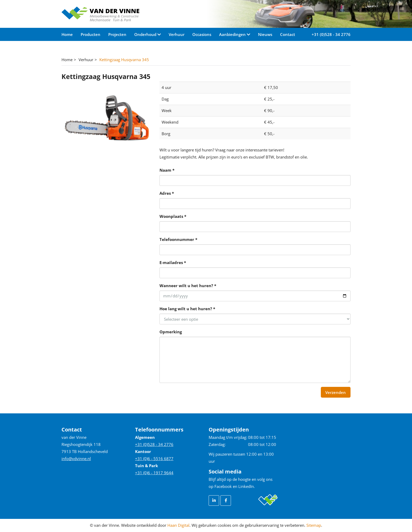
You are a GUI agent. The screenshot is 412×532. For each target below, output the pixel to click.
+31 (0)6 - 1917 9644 (154, 473)
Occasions (202, 34)
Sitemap (314, 525)
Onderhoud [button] (146, 34)
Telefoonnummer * (178, 239)
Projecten (117, 34)
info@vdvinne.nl (76, 459)
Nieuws (265, 34)
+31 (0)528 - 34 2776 (331, 34)
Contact (288, 34)
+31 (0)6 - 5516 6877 (154, 459)
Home (67, 34)
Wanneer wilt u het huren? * (188, 286)
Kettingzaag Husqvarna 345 (124, 60)
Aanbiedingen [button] (233, 34)
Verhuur (177, 34)
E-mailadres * (173, 262)
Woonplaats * (173, 216)
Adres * (167, 193)
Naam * (167, 170)
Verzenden (336, 392)
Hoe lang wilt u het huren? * (187, 309)
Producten (91, 34)
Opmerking (171, 332)
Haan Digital (178, 525)
